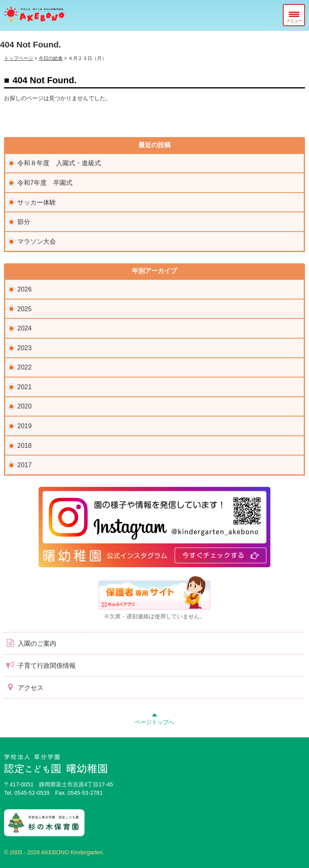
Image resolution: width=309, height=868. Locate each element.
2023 (25, 348)
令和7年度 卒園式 (45, 183)
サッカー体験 (37, 202)
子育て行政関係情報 (40, 665)
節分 (24, 222)
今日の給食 (51, 58)
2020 (25, 406)
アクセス (24, 687)
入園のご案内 (30, 643)
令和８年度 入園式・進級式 (59, 163)
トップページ (19, 58)
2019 (25, 426)
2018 (25, 446)
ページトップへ (154, 718)
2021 (25, 387)
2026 (25, 289)
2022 (25, 367)
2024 (25, 328)
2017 (25, 465)
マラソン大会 (37, 241)
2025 (25, 309)
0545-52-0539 (32, 793)
